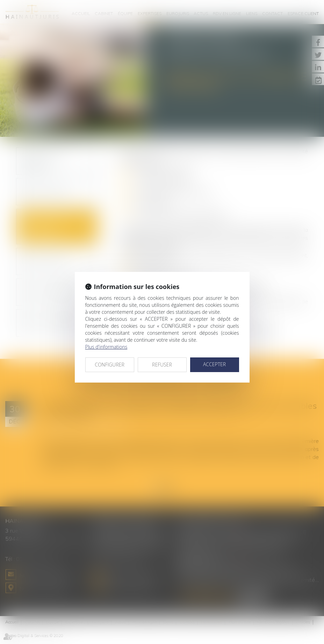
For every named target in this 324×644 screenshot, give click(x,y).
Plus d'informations (106, 347)
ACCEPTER (214, 364)
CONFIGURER (110, 365)
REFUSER (162, 365)
